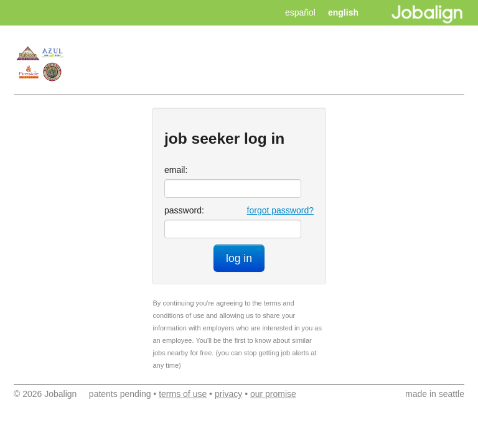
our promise (273, 394)
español (300, 12)
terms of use (183, 394)
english (343, 12)
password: (184, 210)
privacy (228, 394)
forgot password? (280, 210)
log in (239, 258)
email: (176, 170)
